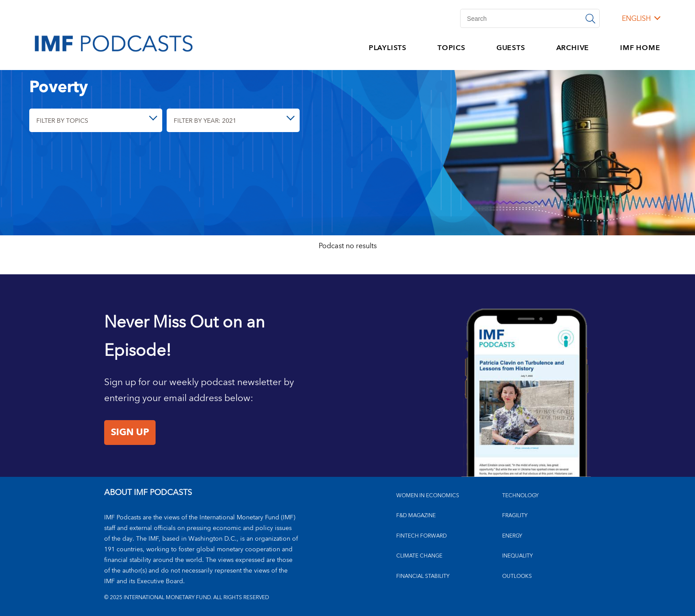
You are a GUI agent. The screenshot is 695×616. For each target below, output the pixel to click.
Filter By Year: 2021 (205, 121)
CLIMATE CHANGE (419, 556)
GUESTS (511, 48)
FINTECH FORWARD (422, 536)
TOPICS (451, 48)
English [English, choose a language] (636, 19)
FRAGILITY (515, 516)
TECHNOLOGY (520, 496)
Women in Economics (428, 496)
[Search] (530, 18)
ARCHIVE (573, 48)
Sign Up (130, 433)
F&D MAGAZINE (416, 516)
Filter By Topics (62, 121)
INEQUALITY (517, 556)
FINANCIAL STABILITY (423, 576)
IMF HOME (640, 48)
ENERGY (512, 536)
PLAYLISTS (388, 48)
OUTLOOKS (517, 576)
